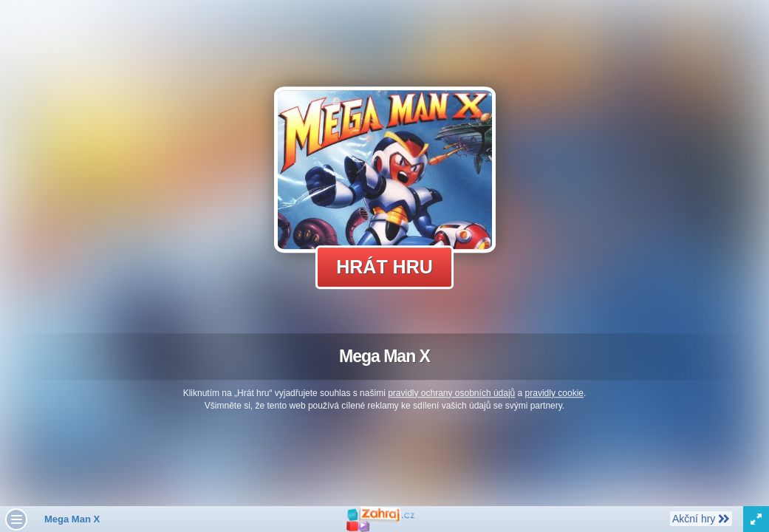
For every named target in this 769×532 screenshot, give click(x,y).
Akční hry (701, 518)
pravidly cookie (554, 393)
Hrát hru (384, 267)
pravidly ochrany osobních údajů (451, 393)
